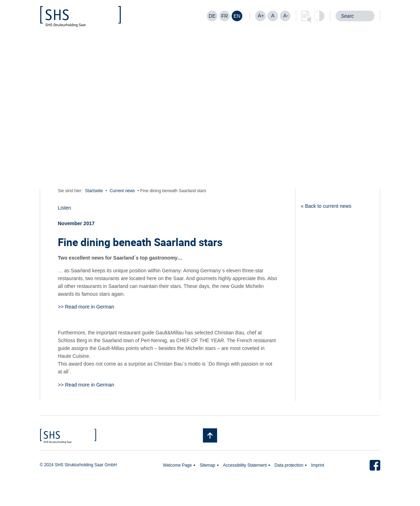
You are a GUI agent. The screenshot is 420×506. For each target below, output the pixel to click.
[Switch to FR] (225, 16)
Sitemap (208, 465)
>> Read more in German (86, 307)
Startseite (94, 191)
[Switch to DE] (212, 16)
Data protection (289, 465)
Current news (122, 191)
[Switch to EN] (237, 16)
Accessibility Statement (245, 465)
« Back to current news (326, 206)
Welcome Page (178, 465)
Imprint (318, 465)
